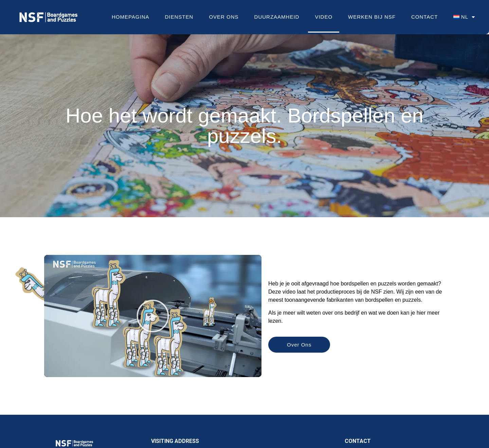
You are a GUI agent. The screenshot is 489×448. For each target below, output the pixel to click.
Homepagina (131, 17)
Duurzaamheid (277, 17)
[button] (153, 316)
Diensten (179, 17)
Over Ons (224, 17)
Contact (424, 17)
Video (324, 17)
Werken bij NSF (372, 17)
